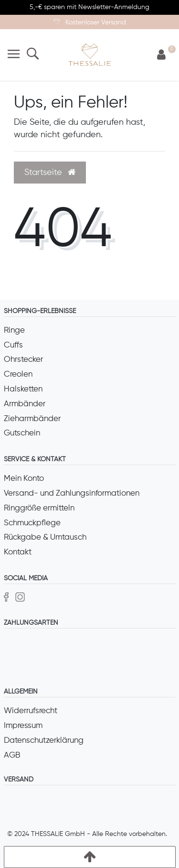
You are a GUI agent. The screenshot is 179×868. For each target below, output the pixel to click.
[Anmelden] (161, 55)
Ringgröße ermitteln (39, 508)
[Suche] (33, 55)
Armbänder (25, 404)
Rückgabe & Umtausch (45, 537)
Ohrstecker (23, 360)
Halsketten (23, 389)
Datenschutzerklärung (44, 741)
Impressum (23, 726)
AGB (12, 755)
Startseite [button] (50, 173)
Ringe (14, 331)
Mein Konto (24, 479)
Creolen (18, 374)
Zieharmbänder (32, 419)
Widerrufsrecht (31, 711)
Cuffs (13, 345)
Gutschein (22, 433)
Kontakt (18, 552)
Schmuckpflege (32, 523)
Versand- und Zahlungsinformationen (72, 494)
